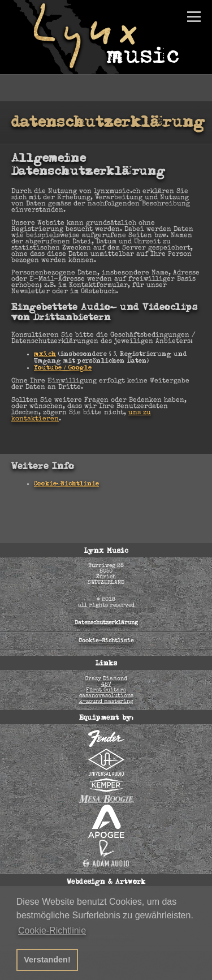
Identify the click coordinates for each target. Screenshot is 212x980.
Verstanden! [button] (47, 960)
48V (106, 685)
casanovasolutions (106, 696)
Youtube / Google (63, 368)
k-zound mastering (106, 702)
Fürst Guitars (106, 690)
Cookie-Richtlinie (66, 484)
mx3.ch (45, 355)
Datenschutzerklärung (106, 623)
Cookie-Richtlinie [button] (52, 930)
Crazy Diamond (106, 679)
